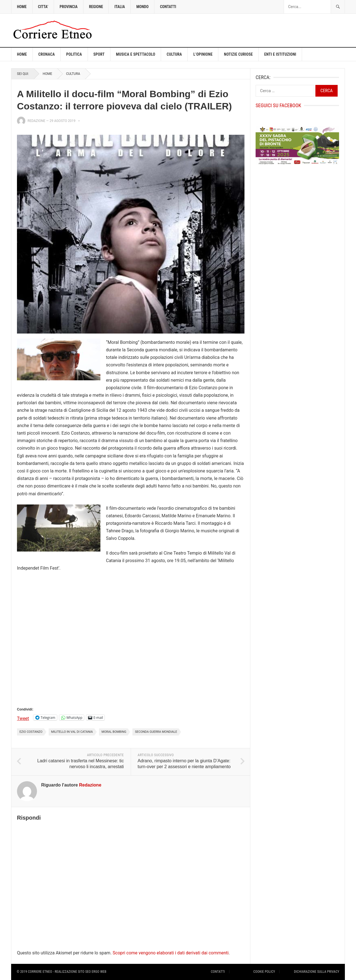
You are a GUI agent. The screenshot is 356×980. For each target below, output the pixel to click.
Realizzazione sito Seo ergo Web (81, 972)
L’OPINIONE (203, 54)
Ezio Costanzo (31, 732)
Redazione (36, 121)
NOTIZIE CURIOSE (238, 54)
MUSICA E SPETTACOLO (136, 54)
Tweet (23, 718)
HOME (22, 7)
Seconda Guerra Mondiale (156, 732)
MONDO (142, 7)
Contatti (218, 972)
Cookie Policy (264, 972)
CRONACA (47, 54)
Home (22, 54)
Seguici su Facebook (278, 105)
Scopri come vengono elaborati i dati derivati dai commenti (171, 953)
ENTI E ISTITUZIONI (280, 54)
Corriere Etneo (40, 972)
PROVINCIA (69, 7)
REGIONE (96, 7)
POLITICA (74, 54)
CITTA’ (43, 7)
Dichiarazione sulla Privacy (317, 972)
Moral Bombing (114, 732)
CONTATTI (168, 7)
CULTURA (174, 54)
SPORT (99, 54)
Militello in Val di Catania (72, 732)
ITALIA (120, 7)
